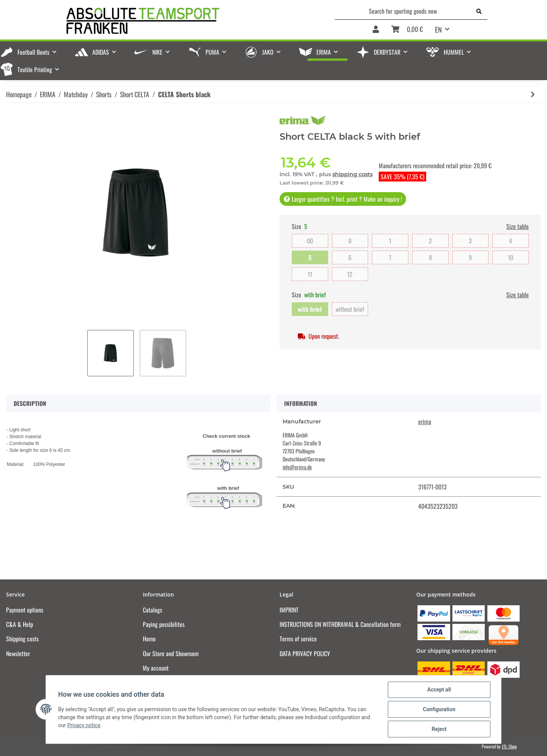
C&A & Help (20, 624)
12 (350, 274)
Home (149, 639)
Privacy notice (84, 725)
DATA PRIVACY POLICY (305, 653)
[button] (376, 30)
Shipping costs (22, 639)
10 (511, 257)
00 (310, 241)
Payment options (25, 610)
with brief (310, 309)
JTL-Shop (509, 746)
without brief (350, 309)
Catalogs (153, 610)
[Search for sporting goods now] (403, 11)
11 (310, 274)
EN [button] (438, 29)
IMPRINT (289, 610)
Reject (439, 729)
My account (156, 668)
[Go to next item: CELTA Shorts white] (533, 94)
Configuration (439, 709)
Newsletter (18, 653)
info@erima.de (297, 467)
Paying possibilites (164, 624)
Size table (518, 226)
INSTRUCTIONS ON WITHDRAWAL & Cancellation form (340, 624)
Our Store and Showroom (171, 653)
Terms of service (298, 639)
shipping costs (353, 174)
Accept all (439, 690)
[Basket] (407, 30)
